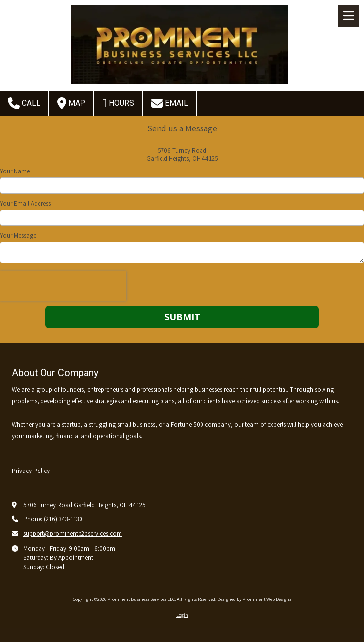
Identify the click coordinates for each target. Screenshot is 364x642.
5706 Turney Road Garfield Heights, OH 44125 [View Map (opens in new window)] (84, 505)
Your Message (18, 236)
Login (182, 615)
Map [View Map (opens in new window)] (71, 103)
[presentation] (63, 286)
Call (24, 103)
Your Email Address (25, 204)
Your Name (15, 171)
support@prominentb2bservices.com (73, 534)
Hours (118, 103)
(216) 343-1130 (63, 519)
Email (170, 103)
